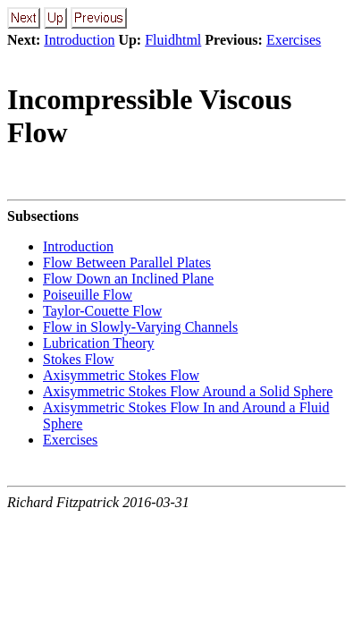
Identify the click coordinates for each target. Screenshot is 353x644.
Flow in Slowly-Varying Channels (140, 327)
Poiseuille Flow (88, 295)
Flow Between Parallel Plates (127, 263)
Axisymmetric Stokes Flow (121, 375)
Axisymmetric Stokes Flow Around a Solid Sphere (188, 391)
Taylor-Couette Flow (102, 311)
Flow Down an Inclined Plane (128, 279)
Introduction (79, 40)
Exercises (294, 40)
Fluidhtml (173, 40)
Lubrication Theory (99, 343)
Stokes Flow (79, 359)
